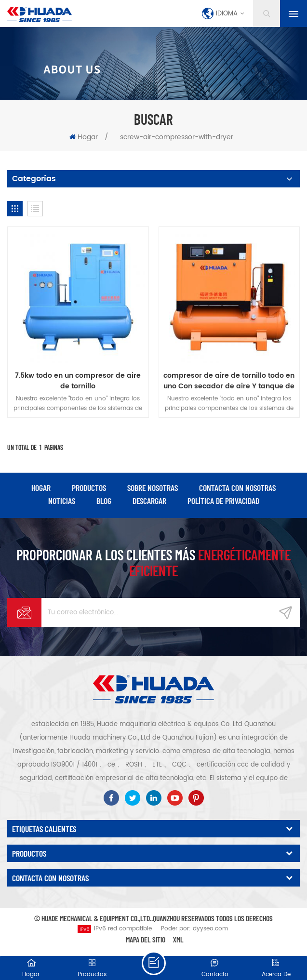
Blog (104, 501)
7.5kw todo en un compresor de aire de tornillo (78, 381)
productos (89, 488)
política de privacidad (223, 501)
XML (178, 939)
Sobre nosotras (153, 488)
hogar (41, 488)
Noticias (62, 501)
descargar (149, 501)
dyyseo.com (210, 929)
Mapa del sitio (146, 939)
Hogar (84, 137)
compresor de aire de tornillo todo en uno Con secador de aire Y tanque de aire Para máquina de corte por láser (229, 381)
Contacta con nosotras (237, 488)
